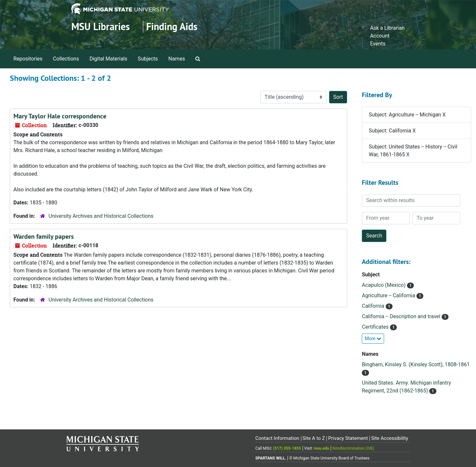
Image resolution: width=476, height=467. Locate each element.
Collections (66, 59)
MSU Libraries (101, 27)
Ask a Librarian (387, 28)
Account (380, 36)
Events (378, 44)
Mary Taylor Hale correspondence (60, 116)
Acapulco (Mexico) (384, 285)
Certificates (376, 327)
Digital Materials (108, 59)
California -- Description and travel (402, 316)
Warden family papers (44, 236)
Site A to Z (314, 438)
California (374, 306)
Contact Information (277, 438)
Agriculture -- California (389, 295)
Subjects (148, 59)
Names (177, 59)
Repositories (28, 59)
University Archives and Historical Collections (101, 216)
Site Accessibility (389, 438)
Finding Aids (172, 27)
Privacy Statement (348, 438)
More (373, 338)
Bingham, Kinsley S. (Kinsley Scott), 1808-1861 (416, 364)
